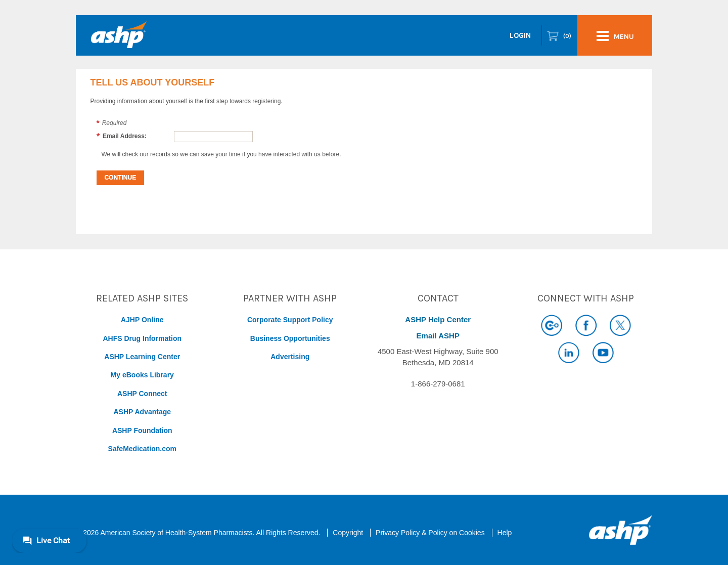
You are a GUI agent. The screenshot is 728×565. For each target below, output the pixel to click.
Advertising (290, 357)
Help (505, 533)
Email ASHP (438, 336)
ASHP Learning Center (142, 357)
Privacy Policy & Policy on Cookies (430, 533)
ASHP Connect (142, 394)
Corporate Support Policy (290, 320)
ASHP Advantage (142, 412)
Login (520, 35)
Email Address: (125, 136)
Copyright (348, 533)
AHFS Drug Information (142, 338)
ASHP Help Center (438, 319)
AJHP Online (142, 320)
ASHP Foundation (142, 430)
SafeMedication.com (142, 449)
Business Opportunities (290, 338)
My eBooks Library (142, 375)
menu (615, 36)
